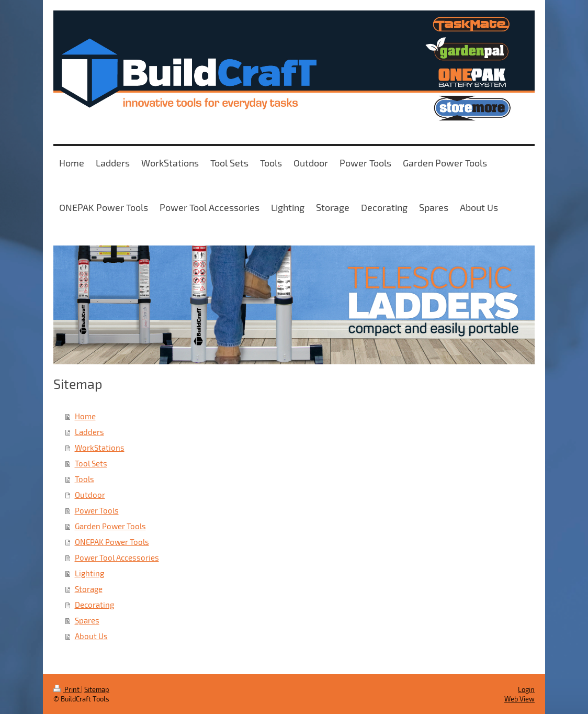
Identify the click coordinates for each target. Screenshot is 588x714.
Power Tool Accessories (117, 557)
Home (85, 416)
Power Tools (97, 510)
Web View (519, 699)
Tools (84, 479)
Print (67, 689)
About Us (91, 636)
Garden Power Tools (110, 526)
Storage (89, 589)
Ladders (89, 432)
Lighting (89, 573)
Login (526, 689)
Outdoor (90, 495)
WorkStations (100, 448)
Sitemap (97, 689)
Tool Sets (91, 463)
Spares (87, 620)
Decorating (94, 605)
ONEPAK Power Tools (112, 542)
